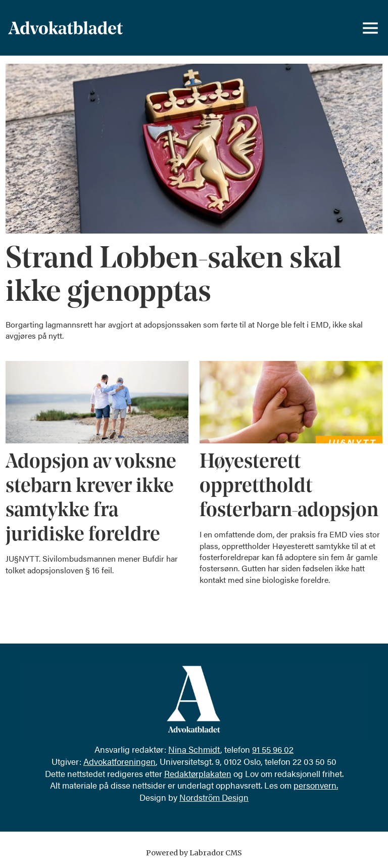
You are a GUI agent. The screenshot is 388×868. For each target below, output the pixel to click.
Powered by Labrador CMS (194, 853)
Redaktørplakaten (198, 773)
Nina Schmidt (194, 749)
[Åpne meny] (370, 28)
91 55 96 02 (273, 749)
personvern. (316, 785)
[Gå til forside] (65, 28)
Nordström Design (214, 797)
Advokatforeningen (119, 761)
